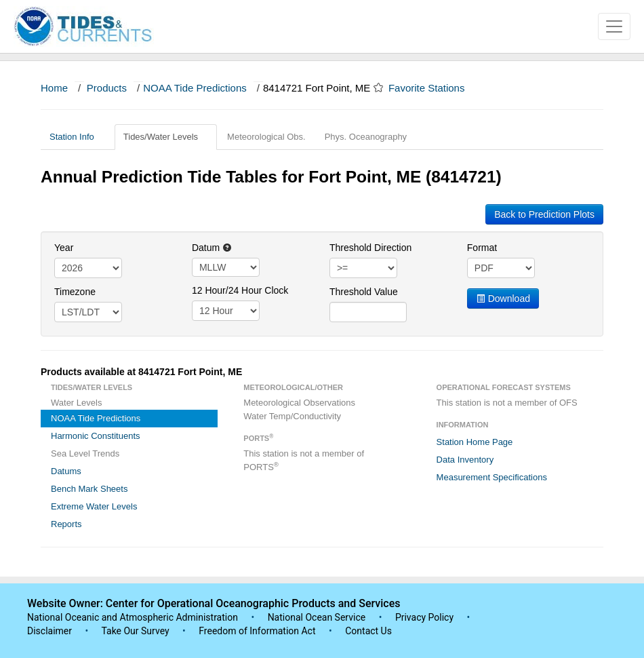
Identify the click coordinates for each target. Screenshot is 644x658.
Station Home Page (475, 442)
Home (54, 88)
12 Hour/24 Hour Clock (240, 290)
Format (482, 248)
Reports (66, 524)
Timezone (75, 292)
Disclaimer (49, 631)
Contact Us (368, 631)
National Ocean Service (317, 617)
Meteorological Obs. (266, 137)
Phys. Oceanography (366, 137)
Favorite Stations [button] (433, 88)
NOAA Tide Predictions (195, 88)
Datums (66, 471)
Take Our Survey (136, 631)
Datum (212, 248)
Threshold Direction (370, 248)
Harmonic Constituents (96, 436)
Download (503, 298)
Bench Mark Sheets (89, 489)
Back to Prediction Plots (544, 214)
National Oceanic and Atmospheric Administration (133, 617)
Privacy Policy (424, 617)
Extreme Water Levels (94, 506)
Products (107, 88)
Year (64, 248)
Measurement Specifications (492, 477)
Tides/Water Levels (166, 137)
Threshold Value (364, 292)
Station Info (77, 137)
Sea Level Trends (85, 453)
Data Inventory (465, 460)
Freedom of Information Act (257, 631)
